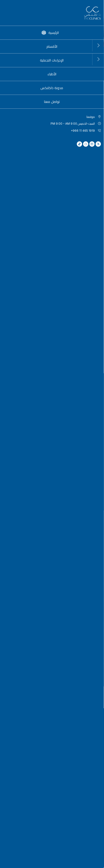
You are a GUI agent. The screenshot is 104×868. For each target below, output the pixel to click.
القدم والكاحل (77, 412)
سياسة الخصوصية (58, 862)
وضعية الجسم (27, 442)
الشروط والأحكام (82, 862)
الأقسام (80, 53)
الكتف (27, 459)
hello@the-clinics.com (46, 692)
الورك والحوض (77, 427)
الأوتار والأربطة (27, 478)
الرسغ (77, 495)
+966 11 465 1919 (84, 692)
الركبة (27, 427)
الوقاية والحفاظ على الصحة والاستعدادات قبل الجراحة (77, 459)
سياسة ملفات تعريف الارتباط (28, 862)
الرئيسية (96, 53)
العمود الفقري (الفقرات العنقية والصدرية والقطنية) (77, 478)
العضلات (77, 442)
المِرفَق (27, 412)
